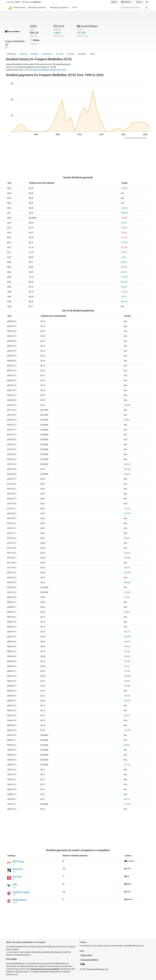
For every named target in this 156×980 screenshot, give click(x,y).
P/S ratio (71, 54)
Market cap (12, 54)
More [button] (92, 54)
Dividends (82, 54)
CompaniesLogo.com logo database (45, 969)
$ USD (139, 2)
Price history (47, 54)
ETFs (74, 8)
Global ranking (19, 8)
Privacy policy (86, 955)
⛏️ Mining (35, 40)
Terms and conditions (90, 960)
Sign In (114, 2)
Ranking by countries (37, 8)
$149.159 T (37, 2)
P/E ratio (60, 54)
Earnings (34, 54)
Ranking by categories (59, 8)
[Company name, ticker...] (134, 8)
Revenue (24, 54)
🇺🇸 (126, 2)
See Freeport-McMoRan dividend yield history (48, 70)
